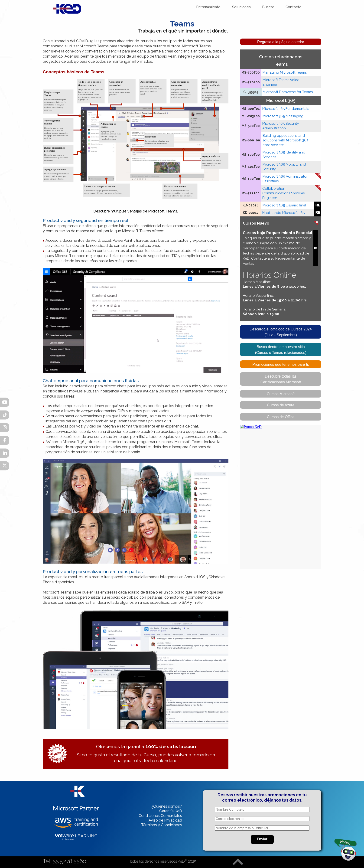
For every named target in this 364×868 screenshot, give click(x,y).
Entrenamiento (209, 7)
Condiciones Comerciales (160, 816)
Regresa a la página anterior (281, 42)
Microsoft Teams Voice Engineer (281, 82)
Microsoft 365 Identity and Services (284, 155)
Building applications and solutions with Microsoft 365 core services (285, 140)
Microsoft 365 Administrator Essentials (285, 179)
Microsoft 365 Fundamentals (286, 109)
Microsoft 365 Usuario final (284, 205)
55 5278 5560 (69, 861)
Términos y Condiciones (162, 825)
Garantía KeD (171, 811)
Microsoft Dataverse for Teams (288, 92)
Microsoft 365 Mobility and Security (284, 167)
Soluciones (242, 7)
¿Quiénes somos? (167, 806)
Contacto (294, 7)
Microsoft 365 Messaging (283, 116)
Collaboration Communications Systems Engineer (283, 193)
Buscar (269, 7)
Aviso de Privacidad (165, 820)
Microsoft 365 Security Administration (281, 126)
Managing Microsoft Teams (285, 72)
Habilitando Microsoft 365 (283, 213)
